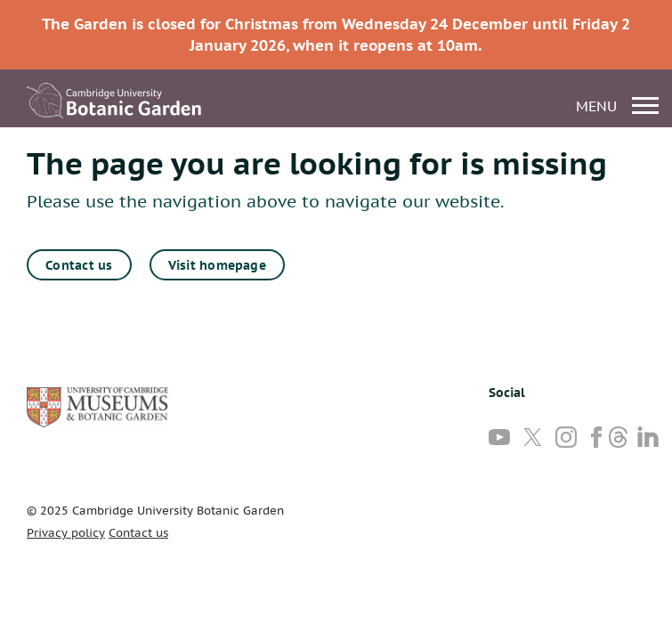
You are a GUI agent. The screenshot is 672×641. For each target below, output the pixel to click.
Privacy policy (66, 533)
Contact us (79, 265)
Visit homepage (217, 265)
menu (617, 105)
